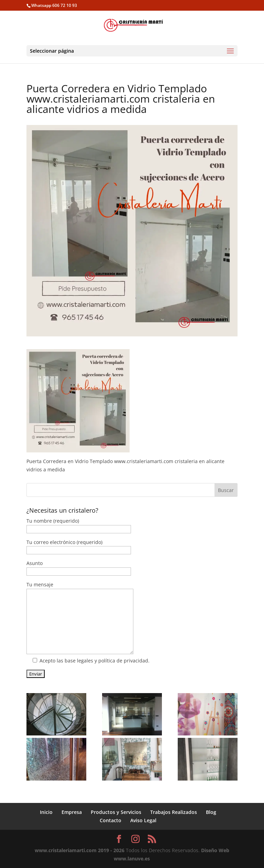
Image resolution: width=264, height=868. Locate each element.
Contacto (111, 820)
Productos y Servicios (116, 812)
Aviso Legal (143, 820)
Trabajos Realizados (174, 812)
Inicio (46, 812)
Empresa (72, 812)
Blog (211, 812)
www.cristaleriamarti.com (66, 850)
